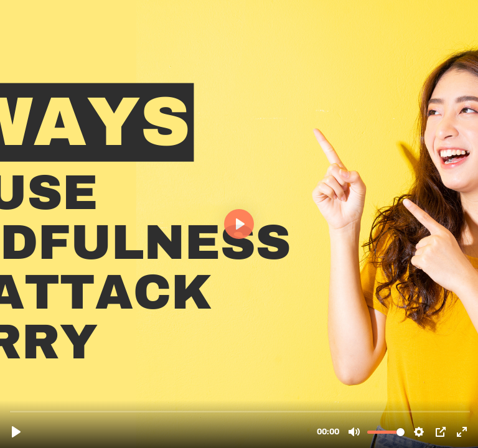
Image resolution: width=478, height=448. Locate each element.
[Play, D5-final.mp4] (16, 432)
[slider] (240, 411)
